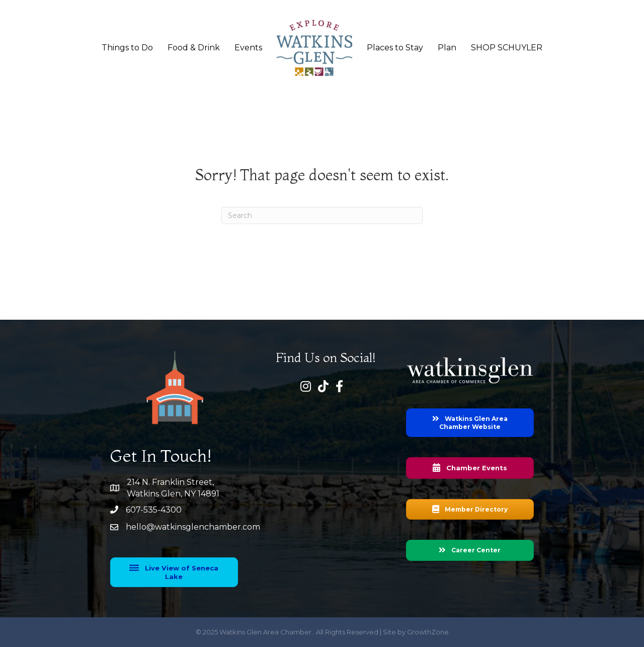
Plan (447, 48)
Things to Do (127, 48)
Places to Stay (395, 48)
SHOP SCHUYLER (507, 48)
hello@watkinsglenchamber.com (193, 527)
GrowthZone (428, 632)
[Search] (322, 215)
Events (248, 48)
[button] (174, 572)
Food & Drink (194, 48)
